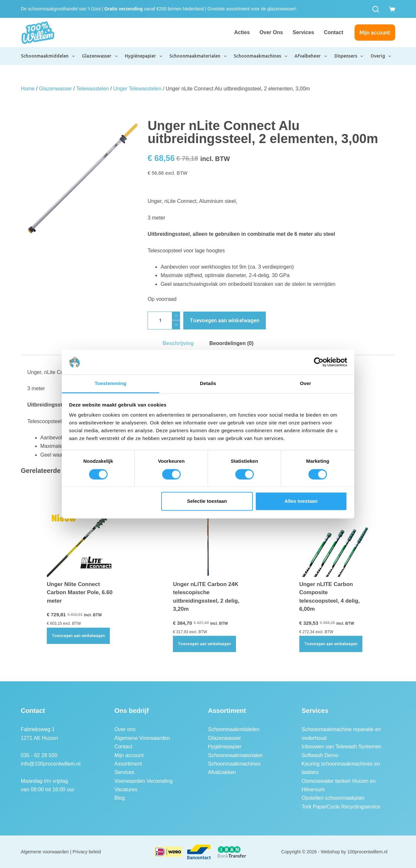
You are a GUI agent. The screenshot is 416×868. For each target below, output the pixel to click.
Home (28, 89)
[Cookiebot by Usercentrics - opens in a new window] (319, 362)
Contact (333, 32)
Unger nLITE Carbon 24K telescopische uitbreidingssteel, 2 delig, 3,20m (206, 597)
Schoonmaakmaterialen (198, 56)
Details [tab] (208, 384)
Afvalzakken (222, 772)
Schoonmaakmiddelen (48, 56)
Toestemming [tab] (110, 384)
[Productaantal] (164, 320)
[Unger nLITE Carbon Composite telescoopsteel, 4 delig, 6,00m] (334, 542)
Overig (381, 56)
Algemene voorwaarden (45, 852)
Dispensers (349, 56)
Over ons (271, 32)
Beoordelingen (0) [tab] (231, 343)
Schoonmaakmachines (261, 56)
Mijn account (375, 33)
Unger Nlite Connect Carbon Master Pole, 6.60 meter (80, 593)
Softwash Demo (320, 755)
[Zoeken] (376, 9)
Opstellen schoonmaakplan (333, 798)
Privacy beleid (87, 852)
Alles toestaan (301, 501)
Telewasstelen (92, 89)
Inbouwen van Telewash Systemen (342, 747)
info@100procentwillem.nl (51, 764)
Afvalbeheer (311, 56)
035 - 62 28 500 (39, 755)
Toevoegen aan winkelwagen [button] (78, 636)
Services (304, 32)
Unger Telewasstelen (137, 89)
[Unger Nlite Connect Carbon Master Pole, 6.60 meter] (82, 542)
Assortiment (128, 764)
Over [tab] (306, 384)
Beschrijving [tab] (178, 343)
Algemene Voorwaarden (142, 738)
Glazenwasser (100, 56)
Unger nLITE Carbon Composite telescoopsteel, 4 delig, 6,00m (330, 597)
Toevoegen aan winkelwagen (225, 320)
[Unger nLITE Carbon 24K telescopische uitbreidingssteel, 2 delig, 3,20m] (208, 542)
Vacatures (126, 789)
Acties (242, 32)
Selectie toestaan (207, 501)
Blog (120, 798)
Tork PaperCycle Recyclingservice (341, 807)
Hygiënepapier (144, 56)
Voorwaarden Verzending (143, 781)
